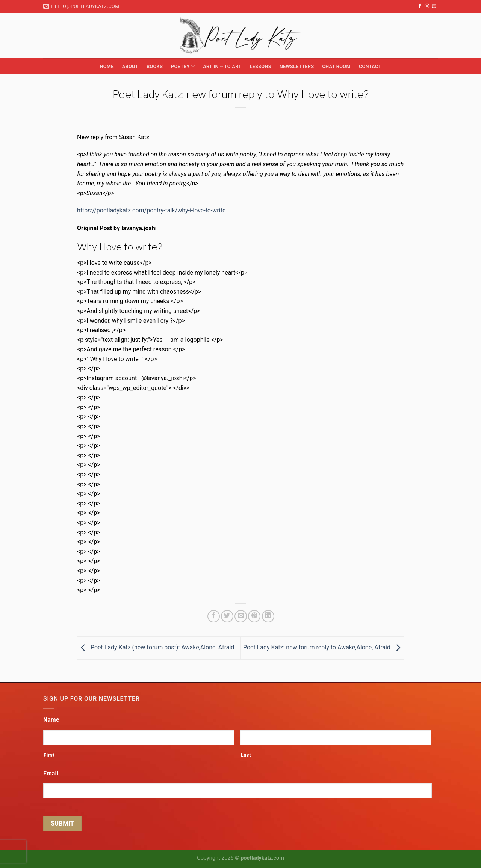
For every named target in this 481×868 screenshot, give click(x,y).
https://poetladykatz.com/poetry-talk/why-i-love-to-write (151, 210)
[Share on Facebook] (214, 616)
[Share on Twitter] (227, 616)
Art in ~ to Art (222, 66)
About (130, 66)
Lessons (260, 66)
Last (246, 755)
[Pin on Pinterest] (254, 616)
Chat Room (336, 66)
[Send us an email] (434, 6)
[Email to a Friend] (241, 616)
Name (51, 720)
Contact (370, 66)
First (49, 755)
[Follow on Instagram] (427, 6)
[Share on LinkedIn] (268, 616)
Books (155, 66)
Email (51, 773)
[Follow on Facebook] (420, 6)
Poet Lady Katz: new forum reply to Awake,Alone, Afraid (324, 647)
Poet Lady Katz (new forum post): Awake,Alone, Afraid (156, 647)
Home (107, 66)
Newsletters (297, 66)
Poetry (183, 66)
